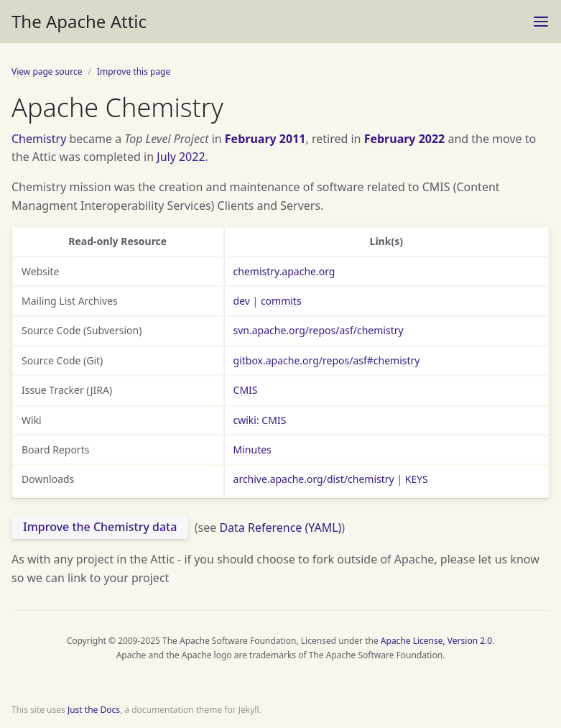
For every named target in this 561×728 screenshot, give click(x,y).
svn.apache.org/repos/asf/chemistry (319, 330)
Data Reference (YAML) (280, 527)
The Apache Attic (79, 21)
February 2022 (405, 139)
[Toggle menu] (541, 22)
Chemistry (39, 139)
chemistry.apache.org (284, 271)
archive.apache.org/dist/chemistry (314, 479)
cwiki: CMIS (260, 420)
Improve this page (134, 72)
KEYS (417, 479)
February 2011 (265, 139)
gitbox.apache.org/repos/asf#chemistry (327, 360)
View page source (47, 72)
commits (281, 301)
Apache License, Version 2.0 (436, 641)
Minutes (252, 450)
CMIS (246, 390)
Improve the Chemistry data (100, 527)
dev (242, 301)
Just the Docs (94, 710)
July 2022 (181, 157)
